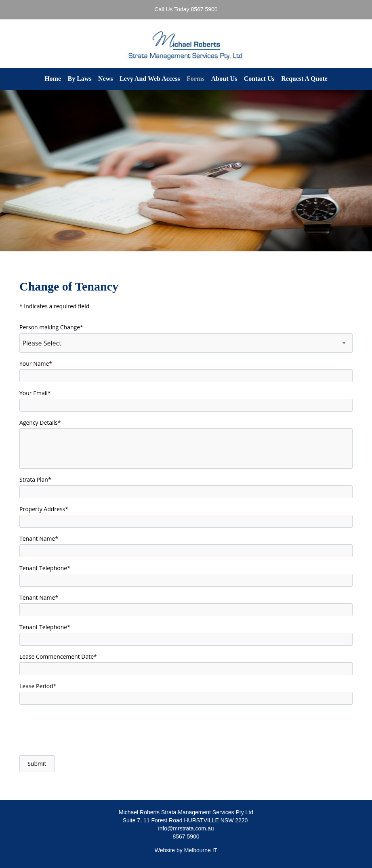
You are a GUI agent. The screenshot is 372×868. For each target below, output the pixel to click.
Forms (195, 79)
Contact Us (259, 79)
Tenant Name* (39, 538)
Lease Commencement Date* (58, 656)
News (105, 79)
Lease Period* (38, 686)
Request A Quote (304, 79)
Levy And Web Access (150, 79)
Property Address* (44, 509)
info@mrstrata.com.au (186, 828)
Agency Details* (40, 422)
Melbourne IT (201, 850)
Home (53, 79)
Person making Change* (51, 327)
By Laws (79, 79)
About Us (224, 79)
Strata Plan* (35, 479)
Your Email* (35, 393)
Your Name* (36, 363)
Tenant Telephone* (45, 568)
